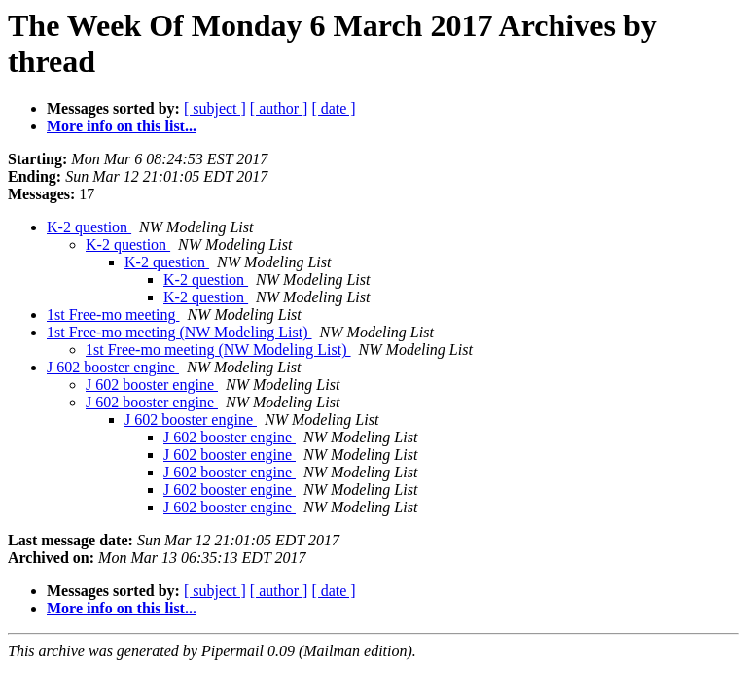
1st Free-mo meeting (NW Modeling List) (179, 332)
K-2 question (89, 227)
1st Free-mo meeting (113, 315)
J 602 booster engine (113, 367)
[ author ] (279, 108)
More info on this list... (122, 126)
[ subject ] (215, 108)
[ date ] (333, 108)
